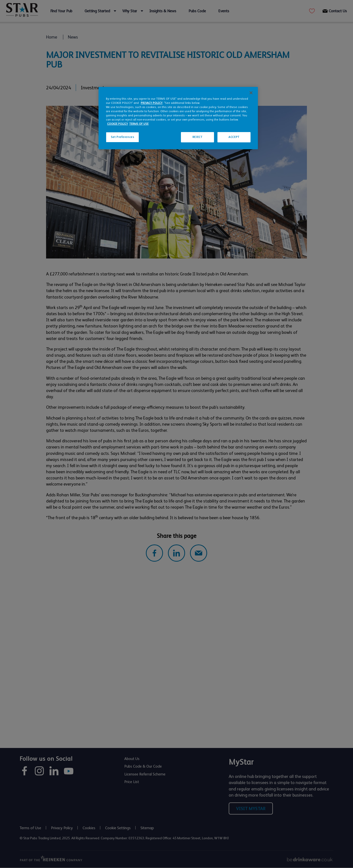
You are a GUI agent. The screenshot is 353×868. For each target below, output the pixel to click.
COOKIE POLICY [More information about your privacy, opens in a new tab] (118, 124)
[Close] (251, 93)
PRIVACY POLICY (152, 103)
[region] (178, 118)
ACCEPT (234, 137)
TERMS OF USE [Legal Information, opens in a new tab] (139, 124)
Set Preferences (123, 137)
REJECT (197, 137)
